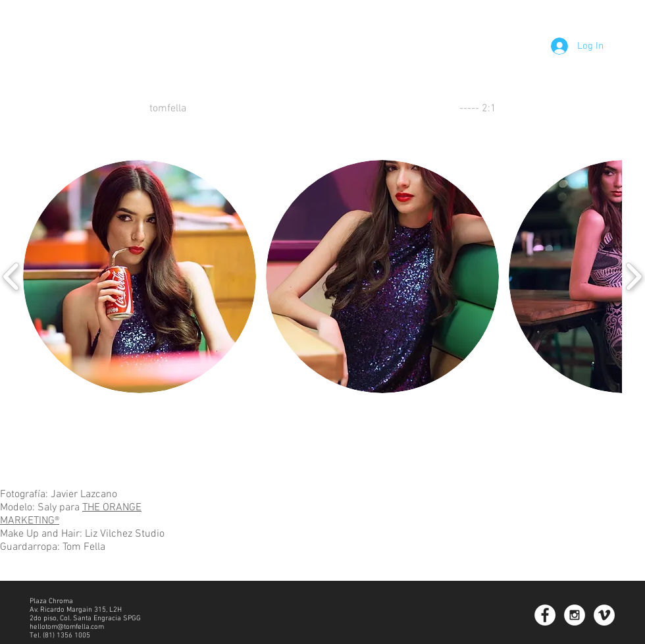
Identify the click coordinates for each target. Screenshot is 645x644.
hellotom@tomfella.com (67, 627)
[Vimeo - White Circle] (604, 615)
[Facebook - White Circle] (545, 615)
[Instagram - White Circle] (575, 615)
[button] (140, 277)
